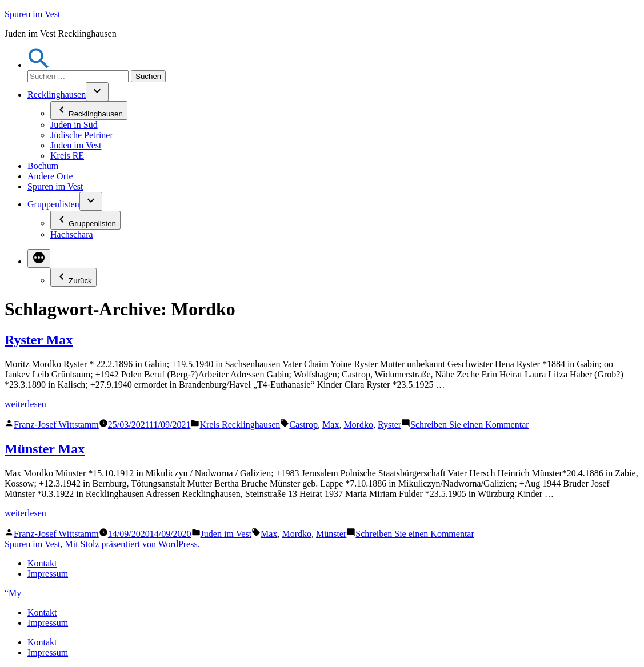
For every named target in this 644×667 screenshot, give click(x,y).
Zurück (73, 277)
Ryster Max (39, 340)
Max (331, 425)
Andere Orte (50, 176)
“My (13, 593)
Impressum (48, 574)
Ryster (389, 425)
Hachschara (72, 234)
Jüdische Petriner (82, 135)
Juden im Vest (76, 145)
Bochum (43, 166)
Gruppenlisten (53, 204)
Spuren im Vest (32, 14)
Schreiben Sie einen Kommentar (470, 425)
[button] (39, 65)
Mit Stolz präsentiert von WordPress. (132, 544)
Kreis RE (67, 156)
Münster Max (45, 449)
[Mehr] (39, 258)
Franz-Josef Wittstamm (56, 425)
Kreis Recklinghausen (240, 425)
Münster (331, 534)
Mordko (358, 425)
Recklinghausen (57, 95)
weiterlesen (25, 404)
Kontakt (42, 563)
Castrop (303, 425)
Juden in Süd (74, 125)
